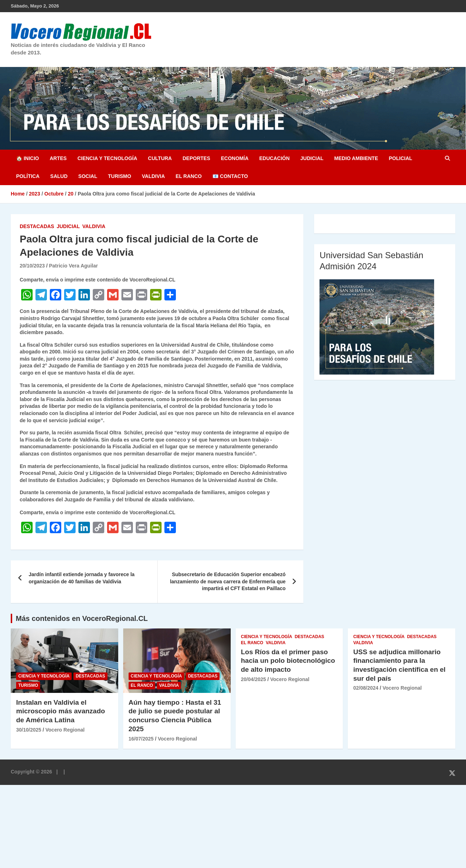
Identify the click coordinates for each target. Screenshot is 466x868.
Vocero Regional (65, 730)
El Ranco (189, 176)
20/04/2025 (254, 679)
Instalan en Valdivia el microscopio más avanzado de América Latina (61, 711)
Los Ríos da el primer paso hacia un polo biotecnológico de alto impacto (288, 661)
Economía (235, 158)
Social (88, 176)
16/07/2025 (141, 739)
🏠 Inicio (28, 158)
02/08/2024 (366, 688)
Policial (400, 158)
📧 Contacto (230, 176)
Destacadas (37, 226)
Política (28, 176)
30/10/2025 (29, 730)
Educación (275, 158)
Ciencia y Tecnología (107, 158)
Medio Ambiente (356, 158)
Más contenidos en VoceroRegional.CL (82, 618)
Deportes (196, 158)
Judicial (312, 158)
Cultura (160, 158)
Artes (58, 158)
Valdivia (153, 176)
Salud (59, 176)
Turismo (119, 176)
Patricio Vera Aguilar (73, 266)
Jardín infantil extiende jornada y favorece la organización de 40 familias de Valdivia (82, 578)
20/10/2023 (32, 266)
